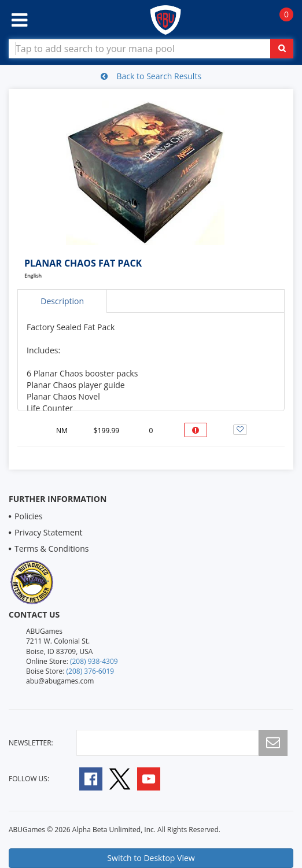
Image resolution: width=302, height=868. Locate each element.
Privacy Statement (49, 532)
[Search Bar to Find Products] (151, 49)
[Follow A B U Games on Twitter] (120, 778)
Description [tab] (62, 301)
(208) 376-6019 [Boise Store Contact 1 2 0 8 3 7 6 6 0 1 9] (91, 671)
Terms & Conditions (52, 548)
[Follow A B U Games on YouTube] (156, 778)
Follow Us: (29, 779)
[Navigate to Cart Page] (280, 21)
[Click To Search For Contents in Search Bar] (282, 49)
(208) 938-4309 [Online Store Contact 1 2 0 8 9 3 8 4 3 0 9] (94, 661)
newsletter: (31, 743)
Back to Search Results (151, 76)
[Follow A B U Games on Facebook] (83, 778)
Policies (29, 516)
